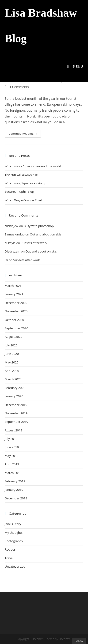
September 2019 (16, 422)
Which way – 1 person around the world (33, 166)
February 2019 (15, 481)
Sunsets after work (34, 243)
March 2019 (13, 473)
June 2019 (12, 447)
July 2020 (11, 345)
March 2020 (13, 379)
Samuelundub (15, 234)
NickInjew (11, 226)
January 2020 (14, 396)
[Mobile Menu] (75, 67)
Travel (9, 558)
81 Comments (18, 87)
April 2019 (12, 464)
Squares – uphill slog (19, 192)
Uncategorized (15, 566)
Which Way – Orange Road (23, 200)
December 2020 (16, 303)
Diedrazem (12, 251)
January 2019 (14, 490)
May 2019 (12, 456)
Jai (6, 260)
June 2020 (12, 354)
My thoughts (14, 533)
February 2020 (15, 388)
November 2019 (16, 413)
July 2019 (11, 439)
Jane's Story (13, 524)
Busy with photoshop (39, 226)
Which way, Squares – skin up (25, 183)
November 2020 (16, 311)
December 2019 (16, 405)
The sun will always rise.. (22, 175)
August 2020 (13, 337)
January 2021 (14, 294)
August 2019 (13, 430)
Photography (14, 541)
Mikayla (10, 243)
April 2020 (12, 371)
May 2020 (12, 362)
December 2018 (16, 498)
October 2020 (14, 320)
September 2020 (16, 328)
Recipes (10, 549)
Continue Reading (25, 134)
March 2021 (13, 286)
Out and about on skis (45, 234)
